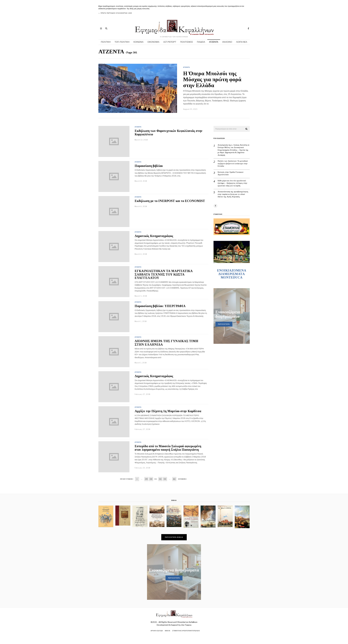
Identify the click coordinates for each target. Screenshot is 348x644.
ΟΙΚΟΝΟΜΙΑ (153, 42)
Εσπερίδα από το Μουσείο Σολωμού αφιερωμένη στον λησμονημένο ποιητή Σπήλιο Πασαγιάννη (168, 448)
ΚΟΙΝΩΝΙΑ (138, 42)
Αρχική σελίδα (156, 631)
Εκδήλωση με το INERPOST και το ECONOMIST (170, 201)
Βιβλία (167, 631)
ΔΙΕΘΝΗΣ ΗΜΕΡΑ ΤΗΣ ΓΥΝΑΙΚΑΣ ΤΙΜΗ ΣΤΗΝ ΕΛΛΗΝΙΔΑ (166, 343)
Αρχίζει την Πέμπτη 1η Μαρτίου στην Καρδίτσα (168, 411)
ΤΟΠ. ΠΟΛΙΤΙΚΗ (122, 42)
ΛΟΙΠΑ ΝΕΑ (242, 42)
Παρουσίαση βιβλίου (149, 166)
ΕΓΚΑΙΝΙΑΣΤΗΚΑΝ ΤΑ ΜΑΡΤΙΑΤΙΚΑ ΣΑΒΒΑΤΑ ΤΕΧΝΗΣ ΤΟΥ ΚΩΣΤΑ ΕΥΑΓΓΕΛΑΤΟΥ (164, 274)
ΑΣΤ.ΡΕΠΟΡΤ (170, 42)
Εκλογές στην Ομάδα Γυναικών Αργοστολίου (231, 173)
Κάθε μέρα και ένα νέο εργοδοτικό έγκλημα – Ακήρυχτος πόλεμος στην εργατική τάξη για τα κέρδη (232, 183)
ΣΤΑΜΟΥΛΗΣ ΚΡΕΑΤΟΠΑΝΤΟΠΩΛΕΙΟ (186, 631)
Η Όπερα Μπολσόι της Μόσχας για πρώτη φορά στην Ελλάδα (212, 79)
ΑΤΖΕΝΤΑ (214, 42)
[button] (247, 129)
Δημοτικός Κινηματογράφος (154, 236)
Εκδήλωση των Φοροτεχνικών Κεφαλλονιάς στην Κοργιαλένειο (169, 133)
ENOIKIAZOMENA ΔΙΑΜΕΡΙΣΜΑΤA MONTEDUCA (232, 274)
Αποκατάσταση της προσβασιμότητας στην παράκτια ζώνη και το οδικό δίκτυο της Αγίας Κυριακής (233, 194)
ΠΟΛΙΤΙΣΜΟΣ (187, 42)
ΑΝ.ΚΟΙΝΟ (227, 42)
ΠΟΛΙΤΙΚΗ (106, 42)
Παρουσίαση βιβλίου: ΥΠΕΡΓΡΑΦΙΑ (160, 306)
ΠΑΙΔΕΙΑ (201, 42)
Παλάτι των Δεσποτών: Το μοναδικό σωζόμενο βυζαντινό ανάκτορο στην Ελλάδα (233, 163)
